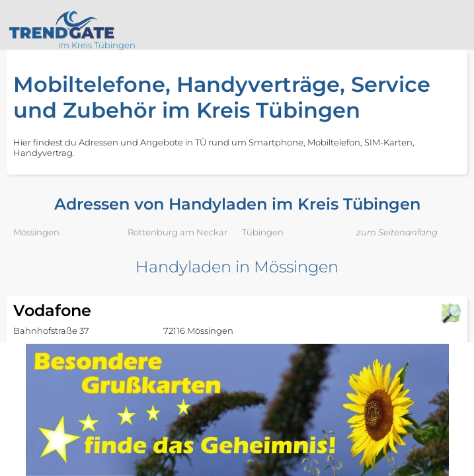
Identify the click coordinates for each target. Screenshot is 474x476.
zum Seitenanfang (397, 232)
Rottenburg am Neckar (178, 232)
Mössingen (36, 232)
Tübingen (263, 232)
